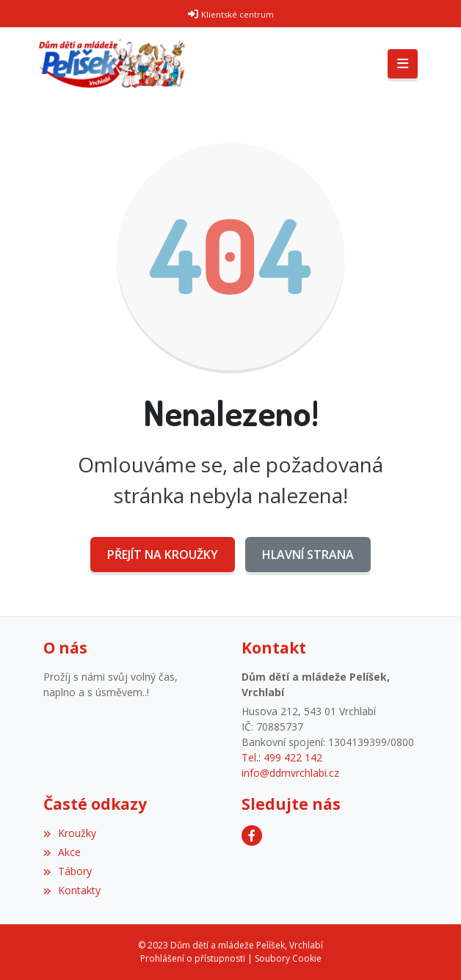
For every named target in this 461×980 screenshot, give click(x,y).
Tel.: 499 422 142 (282, 757)
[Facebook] (252, 835)
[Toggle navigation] (403, 64)
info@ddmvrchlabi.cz (290, 773)
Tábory (68, 871)
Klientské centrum (237, 14)
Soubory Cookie (288, 958)
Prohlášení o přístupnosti (193, 958)
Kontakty (72, 890)
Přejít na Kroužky (163, 555)
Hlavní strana (308, 555)
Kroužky (70, 833)
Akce (62, 852)
